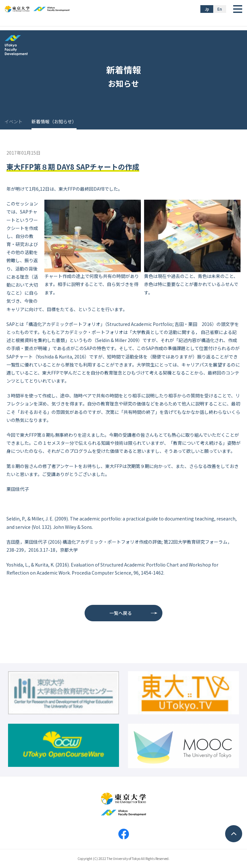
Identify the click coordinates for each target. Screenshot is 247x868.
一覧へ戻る (121, 613)
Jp (207, 9)
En (220, 9)
